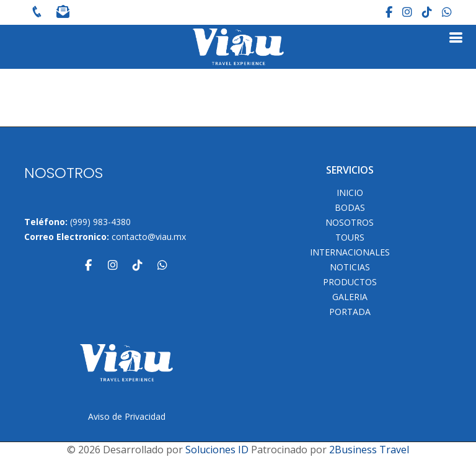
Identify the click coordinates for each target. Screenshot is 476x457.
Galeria (350, 297)
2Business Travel (369, 450)
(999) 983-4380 (100, 222)
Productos (350, 282)
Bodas (350, 208)
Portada (350, 312)
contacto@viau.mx (149, 237)
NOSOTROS (350, 223)
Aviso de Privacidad (127, 416)
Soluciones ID (217, 450)
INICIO (350, 193)
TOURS (350, 237)
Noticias (350, 267)
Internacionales (350, 252)
